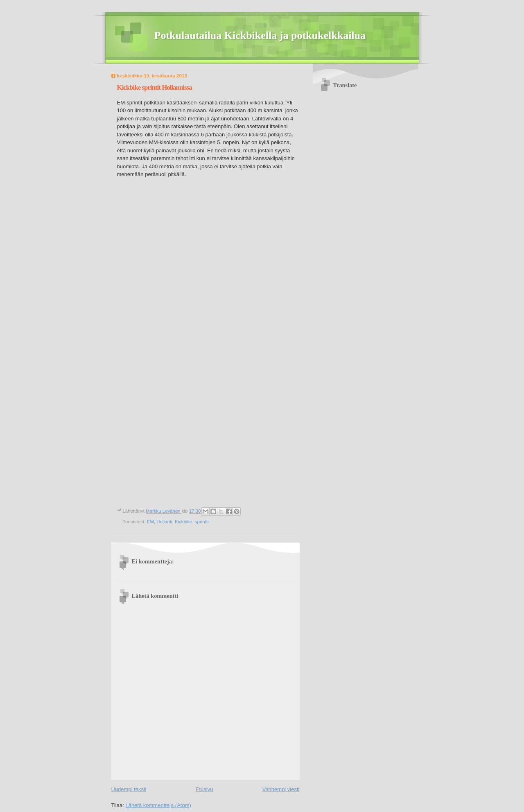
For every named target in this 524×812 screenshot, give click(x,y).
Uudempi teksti (129, 789)
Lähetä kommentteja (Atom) (158, 805)
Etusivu (204, 789)
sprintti (202, 522)
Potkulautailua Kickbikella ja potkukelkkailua (260, 35)
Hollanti (164, 522)
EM (150, 522)
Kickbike (184, 522)
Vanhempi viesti (281, 789)
